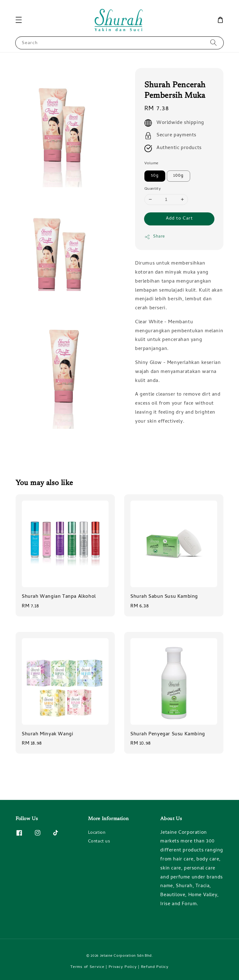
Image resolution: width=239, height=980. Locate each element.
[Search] (213, 43)
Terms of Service (87, 967)
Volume (151, 164)
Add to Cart (179, 219)
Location (97, 833)
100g (178, 176)
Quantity (153, 189)
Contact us (99, 842)
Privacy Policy (123, 967)
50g (155, 176)
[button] (19, 20)
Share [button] (155, 237)
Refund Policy (155, 967)
